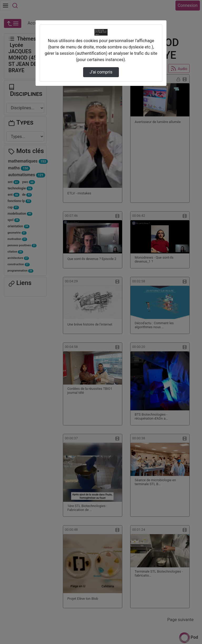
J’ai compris (101, 72)
